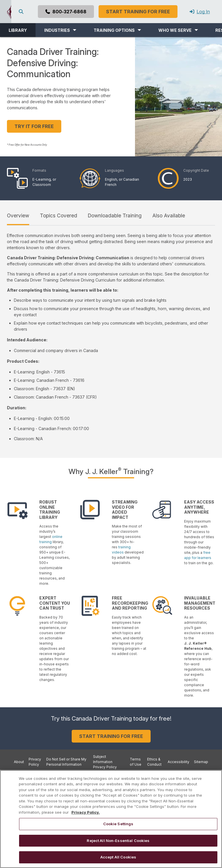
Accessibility (178, 762)
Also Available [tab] (169, 215)
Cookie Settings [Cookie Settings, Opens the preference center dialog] (118, 824)
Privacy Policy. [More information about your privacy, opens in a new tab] (86, 812)
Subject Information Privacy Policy (105, 762)
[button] (60, 30)
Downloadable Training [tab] (115, 215)
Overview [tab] (18, 215)
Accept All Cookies (118, 857)
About (19, 762)
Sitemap (201, 762)
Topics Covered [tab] (59, 215)
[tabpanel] (111, 337)
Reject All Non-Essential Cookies (118, 841)
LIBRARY (18, 30)
